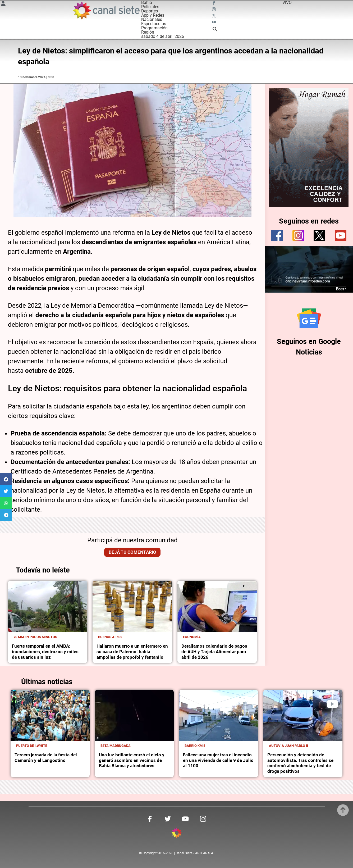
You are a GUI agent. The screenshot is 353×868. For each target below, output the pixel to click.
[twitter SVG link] (214, 16)
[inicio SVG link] (177, 834)
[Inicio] (106, 10)
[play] (332, 704)
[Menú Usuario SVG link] (3, 5)
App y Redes (153, 15)
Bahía (147, 3)
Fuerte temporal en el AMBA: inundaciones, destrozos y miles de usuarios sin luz (45, 652)
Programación (154, 28)
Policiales (150, 7)
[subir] (343, 810)
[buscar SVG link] (215, 30)
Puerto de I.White (32, 746)
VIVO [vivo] (287, 3)
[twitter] (319, 235)
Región (148, 32)
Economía (192, 637)
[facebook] (277, 235)
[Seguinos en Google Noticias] (309, 318)
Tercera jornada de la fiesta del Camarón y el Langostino (46, 758)
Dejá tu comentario (132, 552)
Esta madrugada (116, 746)
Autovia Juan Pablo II (288, 746)
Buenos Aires (110, 637)
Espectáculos (154, 24)
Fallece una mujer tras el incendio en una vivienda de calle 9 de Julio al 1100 (218, 760)
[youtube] (341, 235)
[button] (6, 479)
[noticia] (48, 606)
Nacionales (152, 19)
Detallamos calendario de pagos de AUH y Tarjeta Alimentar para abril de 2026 (214, 652)
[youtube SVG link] (214, 23)
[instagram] (298, 235)
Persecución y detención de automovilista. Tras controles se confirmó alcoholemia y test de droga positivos (300, 763)
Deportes (150, 11)
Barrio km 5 (195, 746)
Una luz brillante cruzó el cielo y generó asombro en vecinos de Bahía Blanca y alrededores (132, 760)
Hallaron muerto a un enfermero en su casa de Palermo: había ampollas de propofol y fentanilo (132, 652)
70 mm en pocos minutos (35, 637)
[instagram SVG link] (214, 10)
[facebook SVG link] (214, 4)
